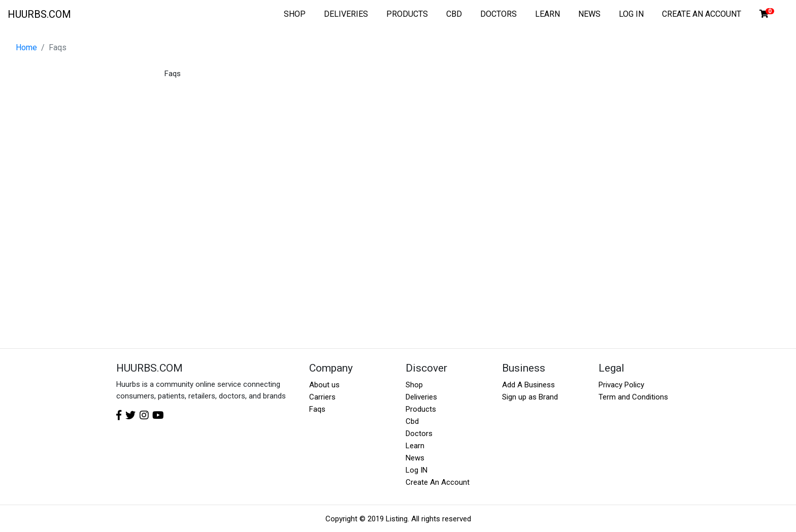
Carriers (322, 397)
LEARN (548, 14)
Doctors (419, 434)
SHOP (295, 14)
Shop (414, 385)
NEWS (589, 14)
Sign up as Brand (530, 397)
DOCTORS (499, 14)
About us (324, 385)
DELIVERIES (346, 14)
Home (26, 47)
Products (421, 409)
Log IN (417, 470)
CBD (454, 14)
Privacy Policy (621, 385)
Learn (415, 446)
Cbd (412, 421)
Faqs (317, 409)
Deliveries (421, 397)
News (415, 458)
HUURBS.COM (39, 14)
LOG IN (631, 14)
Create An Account (438, 482)
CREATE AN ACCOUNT (702, 14)
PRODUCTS (407, 14)
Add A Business (528, 385)
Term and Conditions (633, 397)
